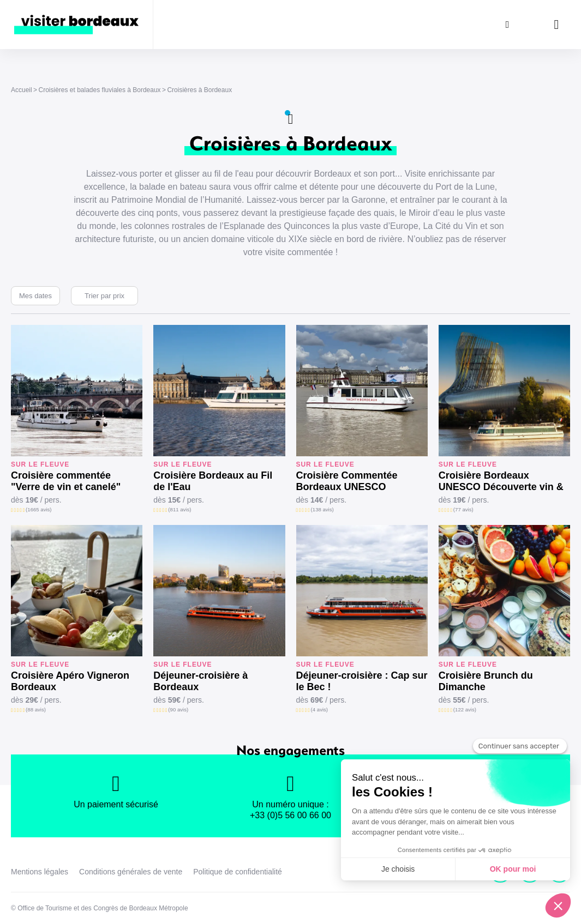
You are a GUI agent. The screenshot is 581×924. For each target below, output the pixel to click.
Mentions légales (40, 872)
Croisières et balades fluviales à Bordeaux (99, 90)
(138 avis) (322, 509)
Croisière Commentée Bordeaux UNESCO (347, 481)
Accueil (22, 90)
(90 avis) (178, 709)
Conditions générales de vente (131, 872)
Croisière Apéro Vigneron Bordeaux (70, 681)
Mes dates (35, 296)
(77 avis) (463, 509)
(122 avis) (465, 709)
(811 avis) (179, 509)
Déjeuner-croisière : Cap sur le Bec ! (362, 681)
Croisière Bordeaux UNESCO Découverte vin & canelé (501, 481)
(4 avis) (319, 709)
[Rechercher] (507, 25)
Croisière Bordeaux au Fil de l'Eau (213, 481)
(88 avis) (36, 709)
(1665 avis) (38, 509)
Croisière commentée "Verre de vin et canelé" (66, 481)
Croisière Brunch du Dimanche (486, 681)
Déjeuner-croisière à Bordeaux (200, 681)
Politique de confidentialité (238, 872)
